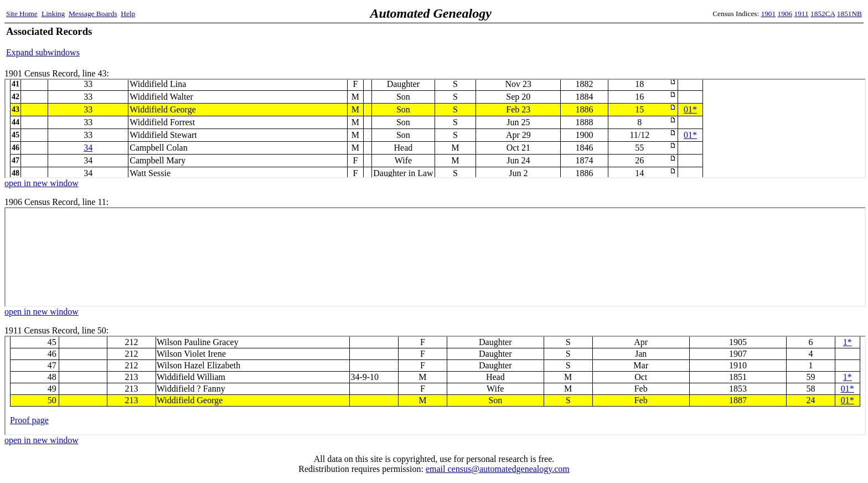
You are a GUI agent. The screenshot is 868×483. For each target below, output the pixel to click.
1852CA (823, 14)
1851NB (849, 14)
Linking (53, 14)
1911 (802, 14)
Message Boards (93, 14)
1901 (769, 14)
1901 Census (435, 129)
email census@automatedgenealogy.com (498, 469)
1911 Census (435, 386)
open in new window (42, 183)
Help (128, 14)
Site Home (22, 14)
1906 (785, 14)
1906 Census (435, 257)
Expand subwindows (43, 52)
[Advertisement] (732, 42)
